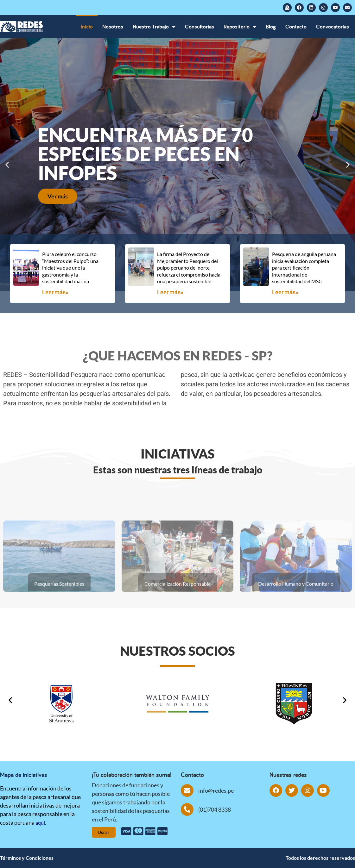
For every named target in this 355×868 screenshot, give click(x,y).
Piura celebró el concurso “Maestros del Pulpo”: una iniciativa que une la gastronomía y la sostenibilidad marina (70, 268)
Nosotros (113, 26)
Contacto (296, 26)
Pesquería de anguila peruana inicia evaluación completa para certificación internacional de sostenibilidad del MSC (304, 268)
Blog (271, 26)
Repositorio (240, 27)
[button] (7, 165)
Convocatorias (333, 26)
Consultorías (200, 26)
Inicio (87, 26)
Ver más (58, 196)
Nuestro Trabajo (154, 27)
